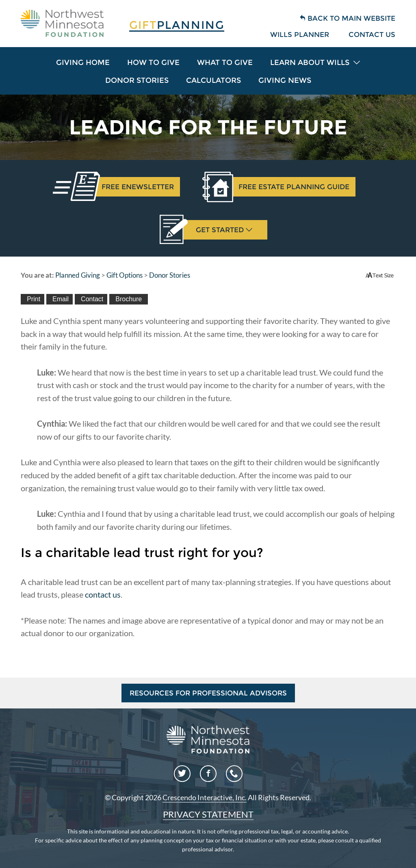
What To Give (225, 63)
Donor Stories (137, 80)
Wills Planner (300, 35)
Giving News (285, 80)
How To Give (153, 63)
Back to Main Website (347, 18)
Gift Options (125, 275)
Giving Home (83, 63)
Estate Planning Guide (291, 187)
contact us (103, 594)
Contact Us (372, 35)
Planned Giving (78, 275)
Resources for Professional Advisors (208, 693)
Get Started (218, 230)
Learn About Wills (315, 63)
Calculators (213, 80)
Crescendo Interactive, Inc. (205, 797)
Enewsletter (135, 187)
